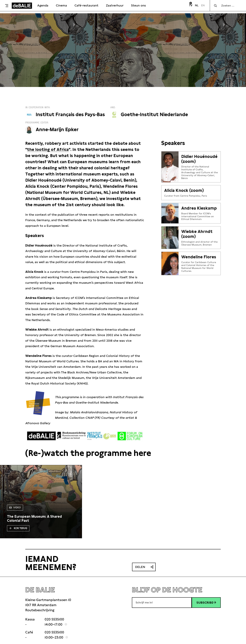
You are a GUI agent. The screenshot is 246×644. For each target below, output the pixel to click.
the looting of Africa (48, 149)
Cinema (61, 5)
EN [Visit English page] (203, 5)
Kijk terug (18, 528)
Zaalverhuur (115, 5)
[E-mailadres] (162, 603)
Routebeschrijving (40, 610)
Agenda (43, 5)
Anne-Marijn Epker (57, 129)
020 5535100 (54, 619)
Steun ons (138, 5)
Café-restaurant (86, 5)
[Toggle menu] (7, 6)
